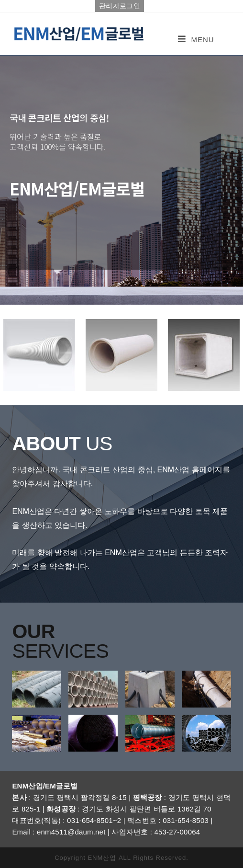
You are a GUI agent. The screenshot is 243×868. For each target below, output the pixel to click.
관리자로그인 (120, 6)
